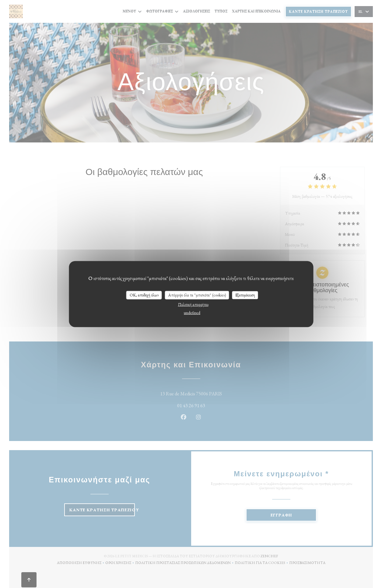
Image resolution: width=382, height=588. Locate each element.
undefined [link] (192, 312)
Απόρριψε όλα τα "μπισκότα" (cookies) (197, 295)
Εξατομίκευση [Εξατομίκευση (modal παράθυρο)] (245, 295)
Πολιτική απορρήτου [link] (193, 304)
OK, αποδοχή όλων (144, 295)
